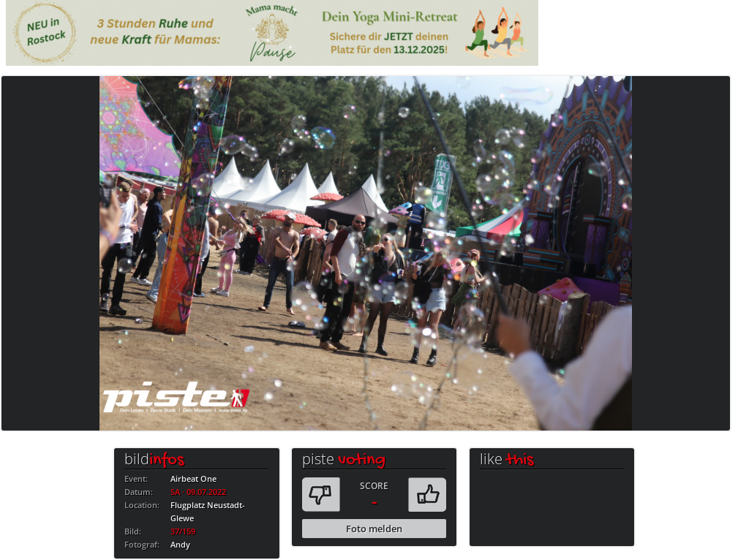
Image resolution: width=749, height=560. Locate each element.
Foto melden (374, 529)
